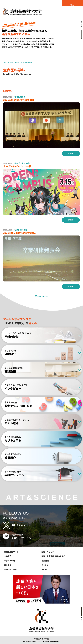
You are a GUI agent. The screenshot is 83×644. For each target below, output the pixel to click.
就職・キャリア (48, 552)
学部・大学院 (15, 62)
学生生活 (8, 565)
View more (42, 296)
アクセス (45, 565)
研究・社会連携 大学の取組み (53, 556)
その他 (44, 569)
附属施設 (45, 561)
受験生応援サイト (11, 552)
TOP (5, 62)
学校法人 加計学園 (42, 639)
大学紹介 (8, 556)
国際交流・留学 (10, 569)
